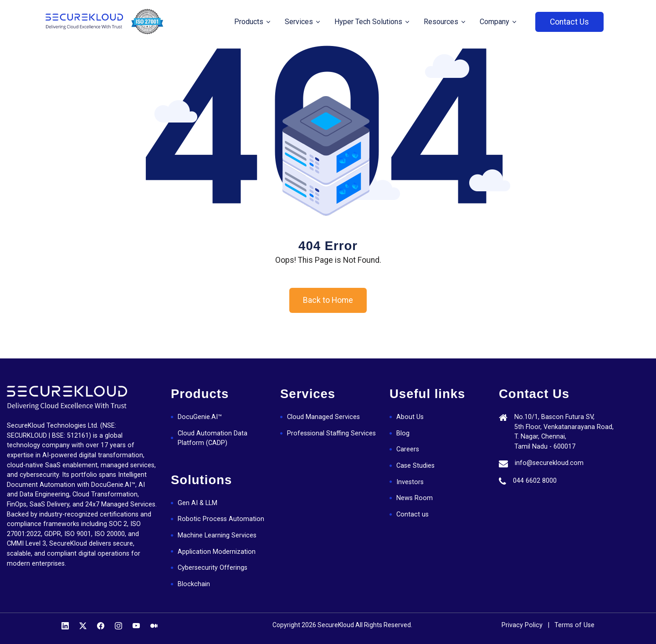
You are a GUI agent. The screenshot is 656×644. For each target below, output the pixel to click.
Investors (410, 482)
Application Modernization (217, 552)
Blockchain (194, 584)
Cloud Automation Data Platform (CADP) (213, 438)
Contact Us (569, 22)
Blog (403, 433)
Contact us (413, 514)
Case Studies (415, 466)
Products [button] (250, 22)
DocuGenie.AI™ (200, 417)
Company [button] (495, 22)
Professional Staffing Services (331, 433)
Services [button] (300, 22)
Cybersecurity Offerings (213, 568)
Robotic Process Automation (221, 519)
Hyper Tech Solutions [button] (369, 22)
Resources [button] (442, 22)
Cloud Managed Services (323, 417)
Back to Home (328, 300)
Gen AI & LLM (197, 503)
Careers (408, 449)
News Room (415, 498)
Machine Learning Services (217, 535)
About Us (410, 417)
